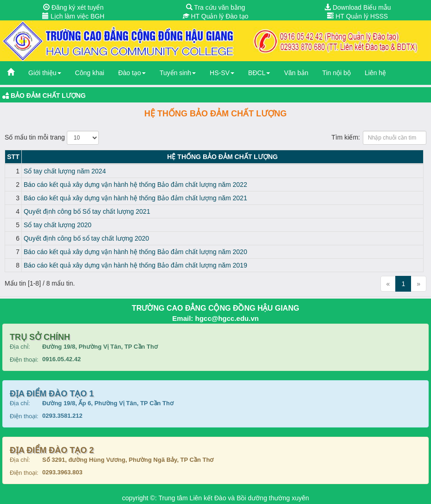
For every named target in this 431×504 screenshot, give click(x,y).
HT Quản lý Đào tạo (216, 16)
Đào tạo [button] (132, 73)
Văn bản (296, 73)
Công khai (90, 73)
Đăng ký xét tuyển (73, 7)
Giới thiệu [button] (45, 73)
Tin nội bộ (337, 73)
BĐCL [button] (259, 73)
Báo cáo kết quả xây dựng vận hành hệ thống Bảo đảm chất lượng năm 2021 (135, 198)
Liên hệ (375, 73)
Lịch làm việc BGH (73, 16)
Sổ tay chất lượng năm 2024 (65, 171)
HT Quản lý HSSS (357, 16)
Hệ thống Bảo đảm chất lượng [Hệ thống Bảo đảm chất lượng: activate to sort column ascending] (222, 157)
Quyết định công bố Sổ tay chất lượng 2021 (87, 211)
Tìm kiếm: (379, 138)
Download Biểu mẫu (358, 7)
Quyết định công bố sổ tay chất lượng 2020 (86, 238)
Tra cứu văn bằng (216, 7)
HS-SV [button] (222, 73)
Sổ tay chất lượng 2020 (58, 225)
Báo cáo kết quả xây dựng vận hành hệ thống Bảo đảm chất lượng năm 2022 (135, 185)
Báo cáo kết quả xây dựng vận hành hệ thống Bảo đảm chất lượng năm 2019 (135, 265)
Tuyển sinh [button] (178, 73)
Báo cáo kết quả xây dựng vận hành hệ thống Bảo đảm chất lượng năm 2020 (135, 252)
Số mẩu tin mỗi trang (52, 138)
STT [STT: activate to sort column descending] (13, 157)
